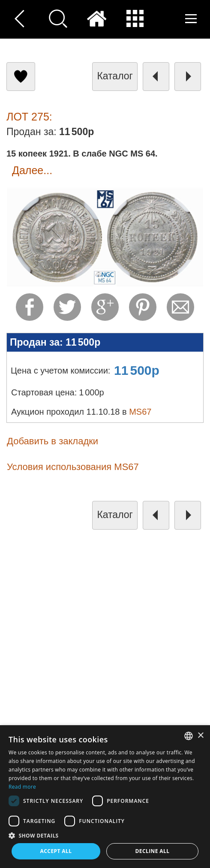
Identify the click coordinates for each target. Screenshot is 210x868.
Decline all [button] (153, 851)
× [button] (200, 736)
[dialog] (105, 797)
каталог (115, 76)
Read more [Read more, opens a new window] (22, 787)
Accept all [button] (56, 851)
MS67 (140, 412)
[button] (105, 835)
